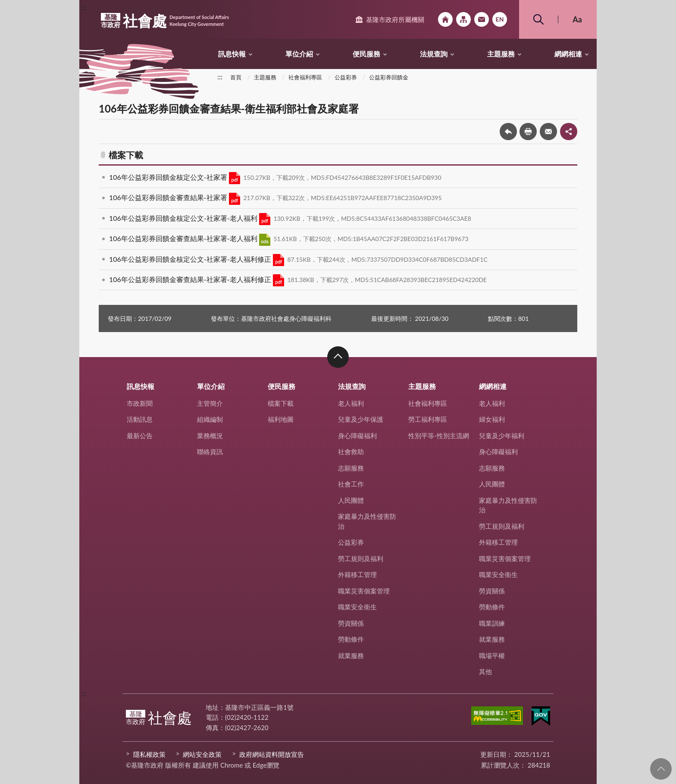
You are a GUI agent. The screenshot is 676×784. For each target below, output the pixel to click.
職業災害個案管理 (364, 591)
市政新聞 (140, 403)
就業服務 (351, 655)
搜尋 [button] (538, 19)
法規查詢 (434, 54)
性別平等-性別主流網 (439, 436)
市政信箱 (482, 19)
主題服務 (501, 54)
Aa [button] (577, 19)
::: (84, 7)
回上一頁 (508, 132)
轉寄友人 (548, 132)
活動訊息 (140, 419)
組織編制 (210, 419)
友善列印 (528, 132)
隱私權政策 (149, 754)
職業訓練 (492, 623)
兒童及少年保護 (361, 419)
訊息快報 (232, 54)
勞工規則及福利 (361, 558)
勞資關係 (351, 623)
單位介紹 (299, 54)
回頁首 (661, 769)
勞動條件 (351, 639)
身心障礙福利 (357, 436)
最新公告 (140, 436)
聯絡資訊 (210, 452)
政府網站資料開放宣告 (272, 754)
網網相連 (568, 54)
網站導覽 (463, 19)
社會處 (165, 21)
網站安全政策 (202, 754)
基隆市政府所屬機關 (395, 19)
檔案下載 (281, 403)
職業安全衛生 (357, 607)
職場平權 (492, 655)
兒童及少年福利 (502, 436)
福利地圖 (281, 419)
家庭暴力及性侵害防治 (367, 521)
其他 (485, 671)
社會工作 (351, 484)
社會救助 (351, 452)
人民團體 (351, 500)
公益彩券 (346, 77)
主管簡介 (210, 403)
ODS (265, 240)
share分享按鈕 (569, 132)
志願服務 (351, 468)
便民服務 (366, 54)
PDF (235, 178)
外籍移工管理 (357, 574)
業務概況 (210, 436)
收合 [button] (338, 357)
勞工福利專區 (428, 419)
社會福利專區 (305, 77)
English (500, 19)
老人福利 (351, 403)
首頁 (236, 77)
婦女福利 (492, 419)
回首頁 (445, 19)
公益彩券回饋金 (389, 77)
